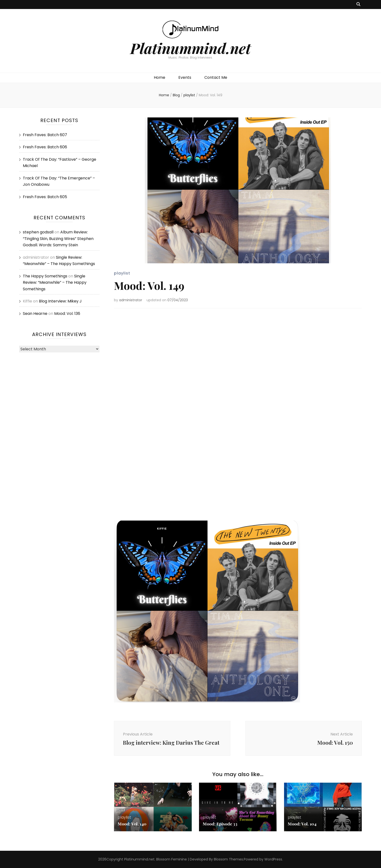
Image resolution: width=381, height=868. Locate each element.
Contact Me (216, 77)
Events (185, 77)
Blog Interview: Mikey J (60, 301)
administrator (131, 300)
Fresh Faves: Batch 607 (45, 135)
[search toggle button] (358, 4)
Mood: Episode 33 (220, 824)
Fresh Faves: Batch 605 (45, 197)
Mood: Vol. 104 (303, 824)
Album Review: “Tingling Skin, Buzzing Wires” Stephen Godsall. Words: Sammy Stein (58, 239)
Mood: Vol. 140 (132, 824)
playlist (122, 273)
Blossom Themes (228, 859)
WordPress (273, 859)
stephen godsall (38, 232)
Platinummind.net (190, 48)
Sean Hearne (35, 314)
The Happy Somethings (45, 276)
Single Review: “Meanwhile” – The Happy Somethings (55, 283)
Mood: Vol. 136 (67, 314)
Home (160, 77)
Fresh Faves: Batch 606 (45, 147)
